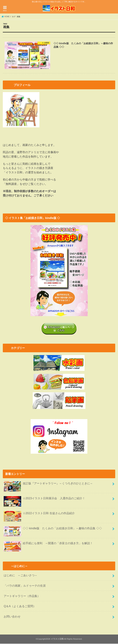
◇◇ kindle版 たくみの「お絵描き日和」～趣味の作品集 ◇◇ (53, 530)
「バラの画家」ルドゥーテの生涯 (25, 586)
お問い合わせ (12, 617)
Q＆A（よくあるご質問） (20, 606)
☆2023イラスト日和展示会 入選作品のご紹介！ (44, 500)
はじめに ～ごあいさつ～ (20, 576)
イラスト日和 (57, 639)
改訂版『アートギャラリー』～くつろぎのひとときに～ (48, 485)
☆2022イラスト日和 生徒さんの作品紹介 (39, 515)
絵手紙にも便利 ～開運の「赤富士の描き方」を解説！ (48, 545)
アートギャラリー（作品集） (22, 596)
